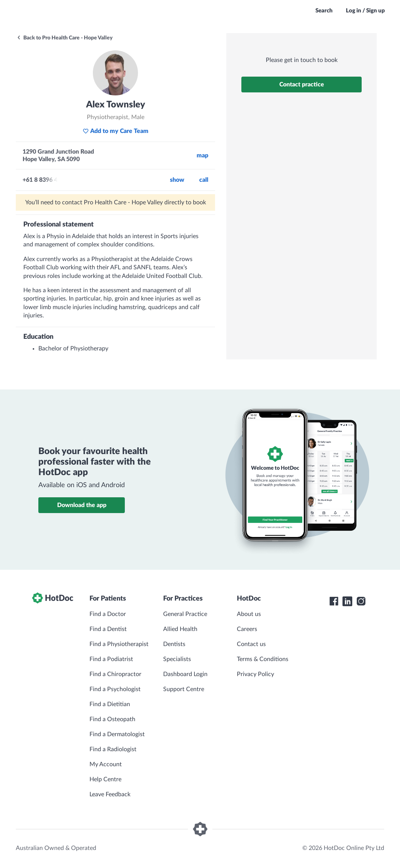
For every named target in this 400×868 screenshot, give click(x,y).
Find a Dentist (108, 629)
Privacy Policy (255, 674)
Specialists (177, 659)
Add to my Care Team (116, 131)
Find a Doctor (108, 614)
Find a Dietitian (110, 704)
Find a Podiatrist (111, 659)
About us (249, 614)
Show (177, 180)
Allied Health (180, 629)
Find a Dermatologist (117, 734)
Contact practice (302, 85)
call (204, 180)
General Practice (185, 614)
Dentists (174, 644)
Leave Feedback (110, 794)
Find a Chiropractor (115, 674)
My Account (106, 764)
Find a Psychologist (115, 689)
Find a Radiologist (113, 749)
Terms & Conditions (263, 659)
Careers (247, 629)
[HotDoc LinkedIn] (347, 601)
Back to (65, 38)
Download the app (82, 505)
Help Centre (105, 779)
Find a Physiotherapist (119, 644)
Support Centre (184, 689)
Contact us (251, 644)
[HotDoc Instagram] (361, 601)
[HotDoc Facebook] (334, 601)
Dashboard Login (185, 674)
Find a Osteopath (112, 719)
